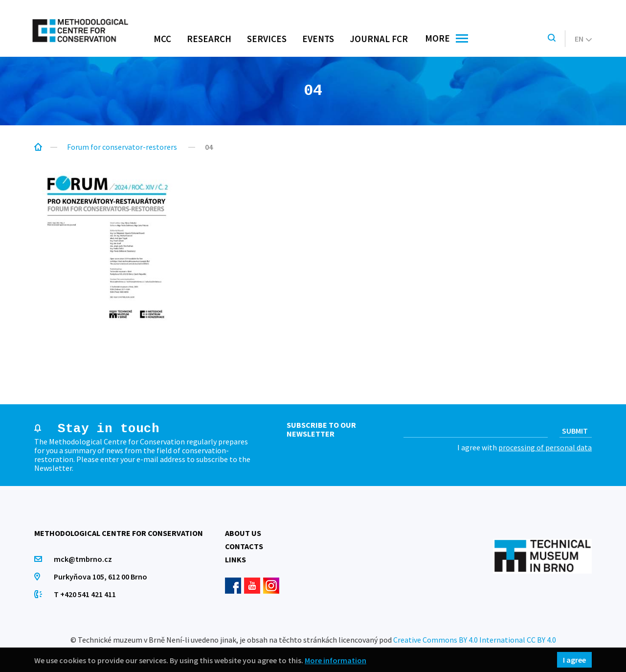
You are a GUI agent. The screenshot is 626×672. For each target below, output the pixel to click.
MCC (162, 39)
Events (318, 39)
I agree (574, 660)
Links (235, 559)
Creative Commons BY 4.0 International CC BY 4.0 (475, 640)
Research (209, 39)
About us (243, 533)
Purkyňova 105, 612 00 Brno (101, 577)
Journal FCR (379, 39)
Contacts (244, 546)
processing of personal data (545, 447)
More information (335, 660)
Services (267, 39)
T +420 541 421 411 (85, 594)
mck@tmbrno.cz (83, 559)
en (583, 39)
